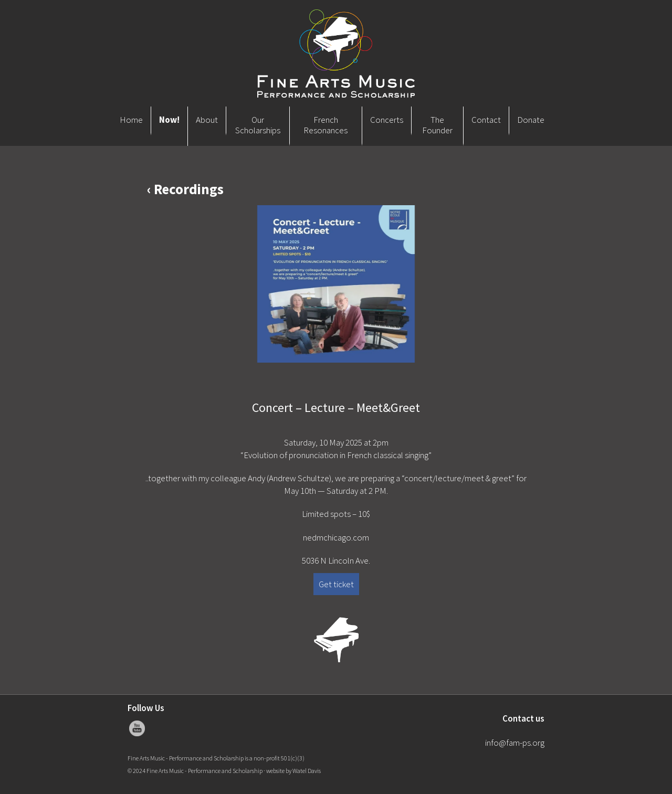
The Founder (437, 125)
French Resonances (325, 125)
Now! (169, 120)
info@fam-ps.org (515, 743)
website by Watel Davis (293, 771)
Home (131, 120)
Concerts (387, 120)
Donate (531, 120)
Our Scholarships (258, 125)
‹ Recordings (185, 189)
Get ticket (336, 584)
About (207, 120)
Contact (486, 120)
